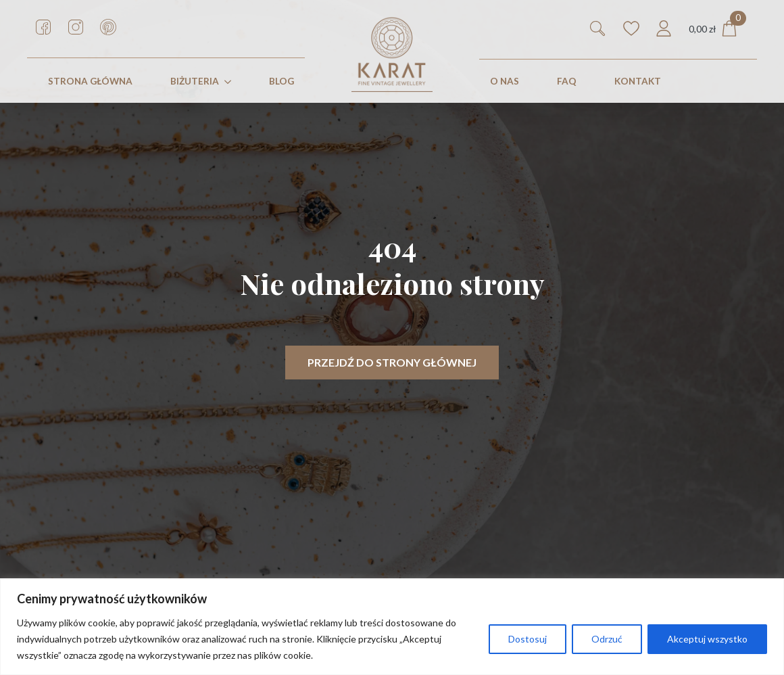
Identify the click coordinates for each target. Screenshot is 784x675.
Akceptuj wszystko (707, 639)
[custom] (43, 27)
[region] (392, 627)
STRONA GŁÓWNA (90, 81)
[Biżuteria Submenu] (230, 82)
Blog (281, 81)
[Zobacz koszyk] (713, 29)
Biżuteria (195, 81)
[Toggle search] (597, 28)
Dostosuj (528, 639)
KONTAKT (638, 81)
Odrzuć (607, 639)
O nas (505, 81)
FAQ (567, 81)
